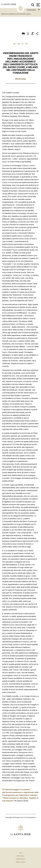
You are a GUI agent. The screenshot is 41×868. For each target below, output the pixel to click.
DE (14, 44)
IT (23, 44)
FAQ (20, 853)
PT (27, 44)
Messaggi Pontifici (19, 14)
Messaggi (5, 14)
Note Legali (21, 856)
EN (19, 44)
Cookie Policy (21, 859)
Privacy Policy (21, 862)
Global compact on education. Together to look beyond (20, 795)
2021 (29, 14)
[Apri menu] (38, 5)
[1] (9, 196)
